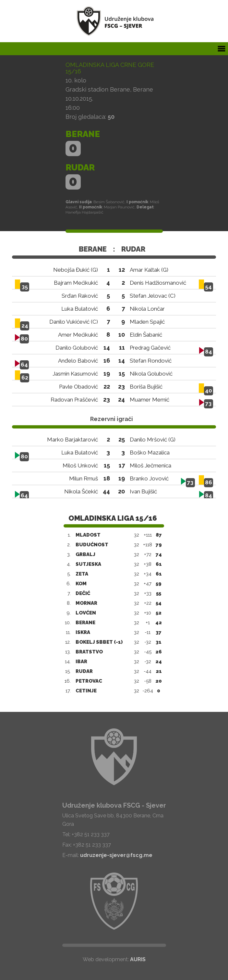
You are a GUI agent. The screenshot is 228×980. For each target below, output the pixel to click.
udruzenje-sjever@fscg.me (116, 855)
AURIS (138, 959)
